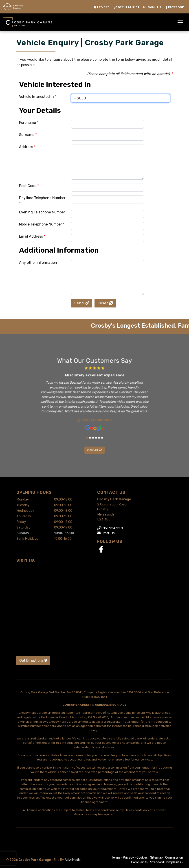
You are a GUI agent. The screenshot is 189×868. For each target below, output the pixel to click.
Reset (105, 303)
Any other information (38, 263)
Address (27, 147)
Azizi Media (73, 860)
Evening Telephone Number (42, 212)
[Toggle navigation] (180, 22)
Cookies (142, 858)
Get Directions (33, 661)
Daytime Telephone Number (42, 201)
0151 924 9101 (110, 528)
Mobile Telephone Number (42, 224)
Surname (28, 135)
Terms (116, 858)
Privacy (129, 858)
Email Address (32, 236)
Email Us (106, 533)
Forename (29, 123)
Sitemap (156, 858)
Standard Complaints (166, 862)
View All (94, 435)
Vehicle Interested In (38, 97)
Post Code (29, 186)
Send (82, 303)
